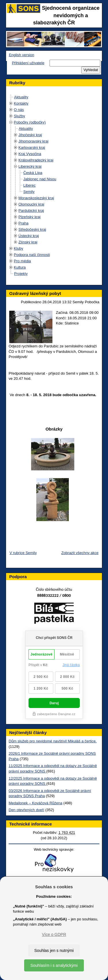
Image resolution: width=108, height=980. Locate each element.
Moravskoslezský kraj (36, 198)
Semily (29, 192)
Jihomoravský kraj (33, 141)
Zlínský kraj (28, 242)
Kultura (20, 267)
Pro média (22, 261)
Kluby (19, 248)
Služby (19, 116)
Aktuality (21, 97)
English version (22, 55)
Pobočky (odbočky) (30, 122)
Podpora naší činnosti (32, 255)
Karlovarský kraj (32, 147)
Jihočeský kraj (30, 135)
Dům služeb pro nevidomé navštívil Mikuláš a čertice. (53, 741)
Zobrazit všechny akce (80, 553)
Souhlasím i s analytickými (54, 965)
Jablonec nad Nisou (40, 179)
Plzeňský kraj (30, 217)
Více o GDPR (54, 934)
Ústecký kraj (29, 236)
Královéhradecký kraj (36, 160)
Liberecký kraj (30, 166)
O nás (19, 110)
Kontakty (21, 103)
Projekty (21, 274)
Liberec (30, 185)
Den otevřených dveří (26, 810)
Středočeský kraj (32, 229)
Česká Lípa (33, 173)
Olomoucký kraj (31, 204)
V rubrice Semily (23, 553)
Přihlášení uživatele (28, 63)
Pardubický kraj (31, 211)
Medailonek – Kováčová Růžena (35, 803)
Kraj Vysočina (30, 154)
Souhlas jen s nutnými (54, 950)
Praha (23, 223)
